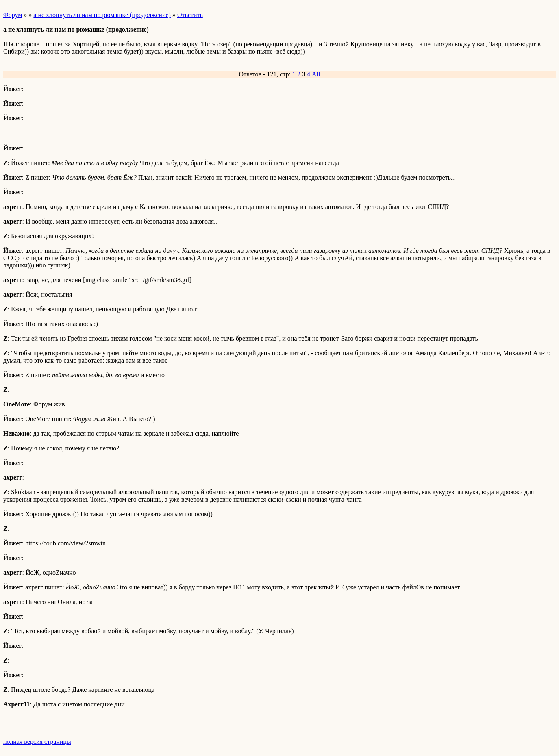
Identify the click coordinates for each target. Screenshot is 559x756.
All (316, 74)
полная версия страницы (37, 742)
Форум (13, 15)
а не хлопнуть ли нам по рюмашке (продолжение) (102, 15)
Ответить (190, 15)
